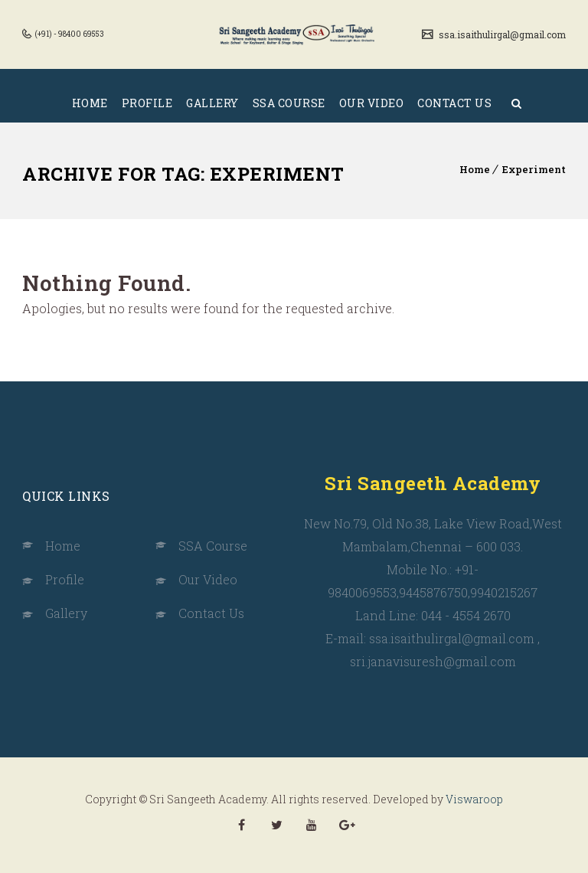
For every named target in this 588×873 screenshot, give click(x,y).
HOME (90, 103)
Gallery (66, 613)
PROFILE (147, 103)
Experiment (534, 169)
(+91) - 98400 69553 (69, 34)
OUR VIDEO (372, 103)
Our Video (208, 579)
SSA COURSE (289, 103)
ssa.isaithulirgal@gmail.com (501, 34)
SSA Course (213, 546)
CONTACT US (454, 103)
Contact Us (211, 613)
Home (475, 169)
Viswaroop (474, 799)
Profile (65, 579)
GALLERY (212, 103)
